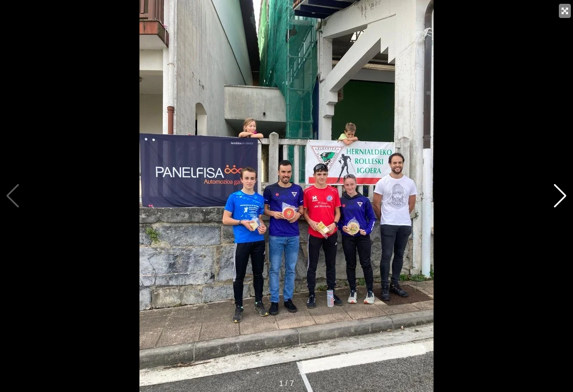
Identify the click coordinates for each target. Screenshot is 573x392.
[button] (560, 196)
